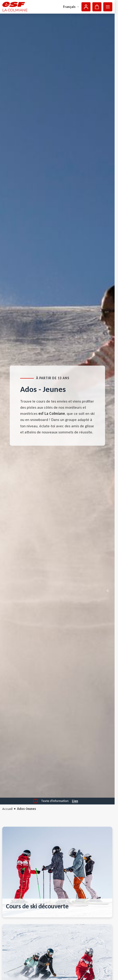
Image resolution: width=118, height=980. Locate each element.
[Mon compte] (86, 7)
